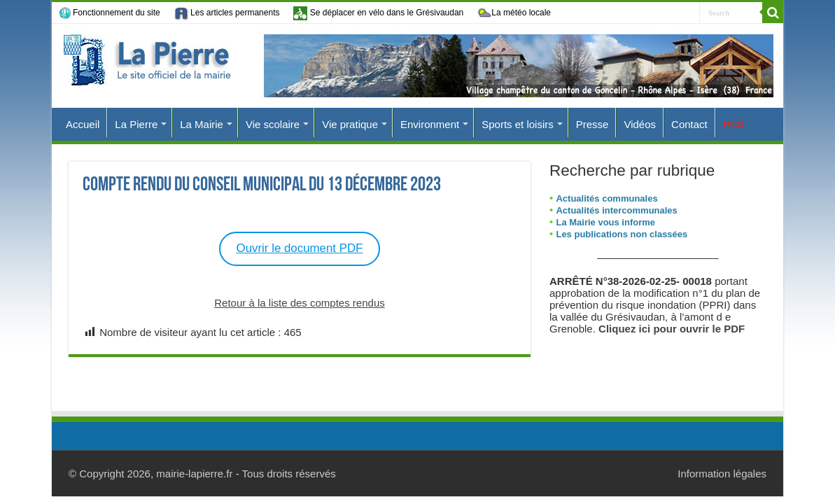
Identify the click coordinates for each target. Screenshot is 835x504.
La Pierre (136, 124)
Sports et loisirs (518, 124)
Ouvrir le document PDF (300, 248)
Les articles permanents (227, 13)
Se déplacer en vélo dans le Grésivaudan (378, 13)
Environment (430, 124)
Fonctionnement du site (110, 13)
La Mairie (202, 124)
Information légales (722, 474)
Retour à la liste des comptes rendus (299, 303)
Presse (592, 124)
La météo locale (514, 13)
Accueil (83, 124)
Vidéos (640, 124)
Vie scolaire (273, 124)
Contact (689, 124)
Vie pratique (350, 124)
